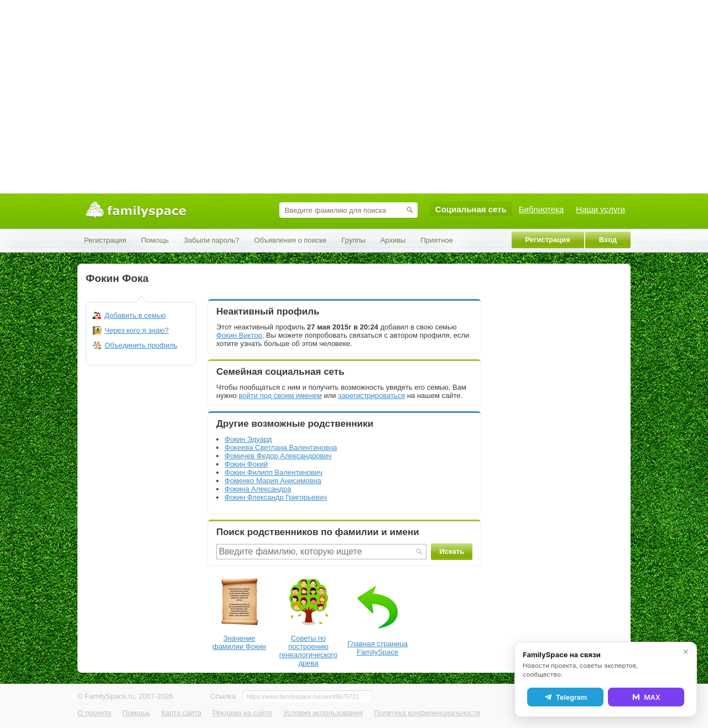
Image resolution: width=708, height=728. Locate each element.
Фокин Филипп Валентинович (274, 472)
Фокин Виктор (239, 335)
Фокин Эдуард (248, 439)
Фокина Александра (258, 489)
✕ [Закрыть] (686, 652)
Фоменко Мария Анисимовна (273, 481)
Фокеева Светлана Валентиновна (281, 447)
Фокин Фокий (246, 464)
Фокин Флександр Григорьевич (276, 497)
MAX (646, 697)
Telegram (565, 697)
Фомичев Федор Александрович (278, 456)
